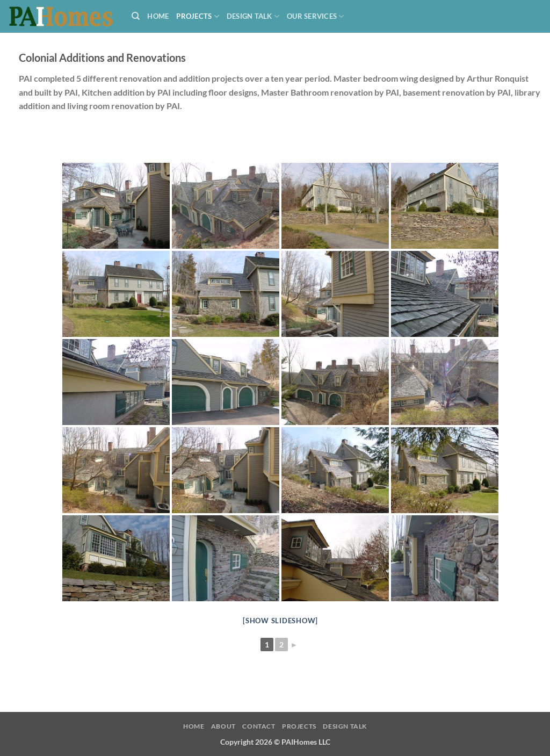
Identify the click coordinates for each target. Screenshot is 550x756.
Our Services (316, 16)
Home (158, 16)
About (223, 726)
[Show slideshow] (280, 621)
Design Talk (253, 16)
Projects (198, 16)
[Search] (136, 16)
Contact (259, 726)
